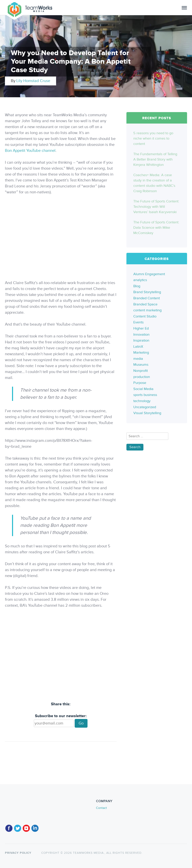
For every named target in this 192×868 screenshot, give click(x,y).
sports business (145, 395)
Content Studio (145, 316)
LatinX (138, 347)
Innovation (141, 335)
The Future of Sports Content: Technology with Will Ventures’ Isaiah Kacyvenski (156, 207)
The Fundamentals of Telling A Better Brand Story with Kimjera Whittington (155, 159)
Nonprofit (141, 371)
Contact (101, 808)
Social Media (143, 389)
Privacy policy (18, 853)
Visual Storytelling (147, 413)
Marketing (141, 353)
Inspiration (141, 340)
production (142, 377)
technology (142, 401)
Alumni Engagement (149, 274)
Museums (141, 365)
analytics (140, 280)
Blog (137, 286)
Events (138, 322)
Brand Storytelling (147, 292)
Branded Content (147, 298)
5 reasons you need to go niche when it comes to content (153, 138)
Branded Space (145, 304)
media (138, 359)
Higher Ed (141, 328)
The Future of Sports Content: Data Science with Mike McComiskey (156, 228)
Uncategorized (145, 407)
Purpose (140, 383)
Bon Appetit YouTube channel (30, 151)
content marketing (147, 310)
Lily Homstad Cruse (33, 81)
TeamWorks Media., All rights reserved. (107, 853)
